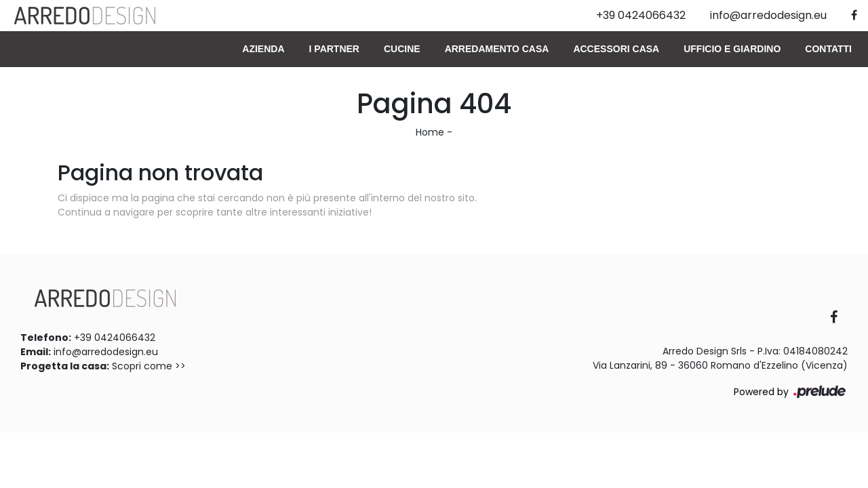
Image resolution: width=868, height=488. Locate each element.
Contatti (828, 49)
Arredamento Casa (497, 49)
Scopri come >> (149, 366)
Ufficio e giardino (732, 49)
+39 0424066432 (115, 338)
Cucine (402, 49)
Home (430, 132)
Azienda (263, 49)
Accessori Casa (616, 49)
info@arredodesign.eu (106, 352)
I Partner (334, 49)
